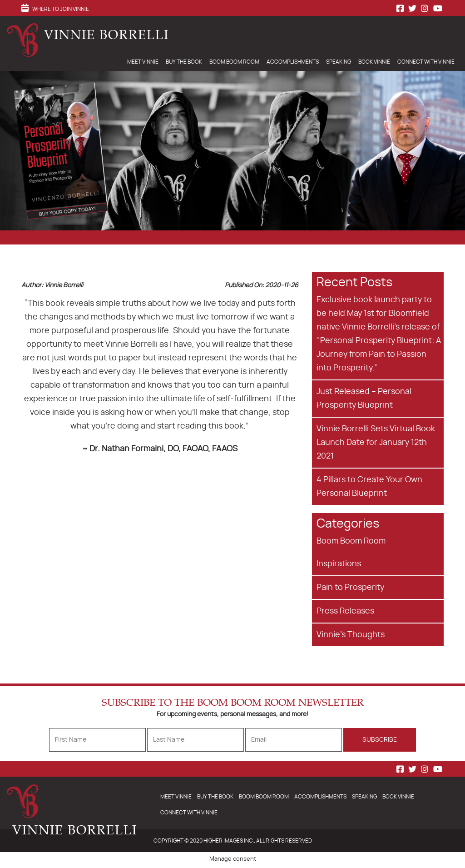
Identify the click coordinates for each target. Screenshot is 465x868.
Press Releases (345, 611)
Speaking (339, 62)
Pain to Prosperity (350, 588)
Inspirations (339, 564)
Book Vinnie (374, 62)
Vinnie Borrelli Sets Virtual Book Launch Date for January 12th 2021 (376, 443)
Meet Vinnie (143, 62)
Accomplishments (293, 62)
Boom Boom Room (234, 62)
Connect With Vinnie (426, 62)
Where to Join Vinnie (61, 9)
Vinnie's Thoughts (351, 635)
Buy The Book (184, 62)
